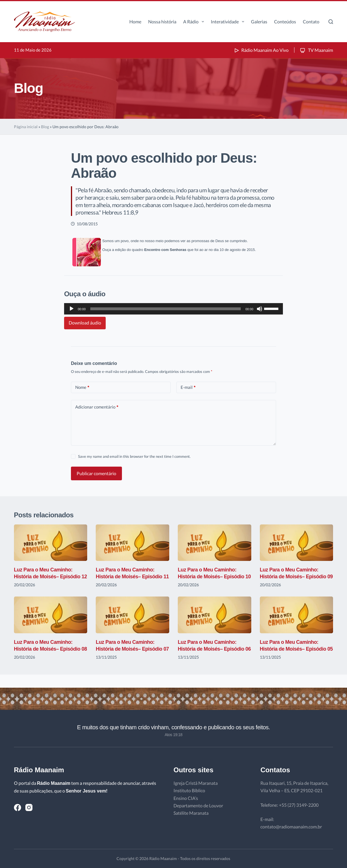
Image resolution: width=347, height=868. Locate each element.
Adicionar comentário (97, 407)
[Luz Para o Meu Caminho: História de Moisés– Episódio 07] (132, 622)
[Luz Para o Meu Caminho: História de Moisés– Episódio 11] (132, 543)
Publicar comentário (96, 473)
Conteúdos (285, 22)
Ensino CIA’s (186, 798)
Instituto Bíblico (189, 791)
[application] (173, 309)
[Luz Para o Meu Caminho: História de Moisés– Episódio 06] (215, 622)
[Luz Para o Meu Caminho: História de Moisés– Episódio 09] (297, 543)
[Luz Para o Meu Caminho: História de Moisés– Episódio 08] (51, 622)
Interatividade (229, 22)
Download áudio (85, 323)
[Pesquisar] (331, 22)
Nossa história (162, 22)
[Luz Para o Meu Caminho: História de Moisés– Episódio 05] (297, 622)
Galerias (259, 22)
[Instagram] (29, 807)
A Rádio (195, 22)
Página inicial (26, 127)
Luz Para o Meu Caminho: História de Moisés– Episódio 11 (129, 576)
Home (135, 22)
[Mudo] (260, 309)
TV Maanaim (316, 50)
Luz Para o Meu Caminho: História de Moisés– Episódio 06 (212, 656)
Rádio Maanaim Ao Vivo (261, 50)
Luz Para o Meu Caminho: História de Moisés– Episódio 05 (294, 656)
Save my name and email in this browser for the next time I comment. (134, 456)
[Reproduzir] (72, 309)
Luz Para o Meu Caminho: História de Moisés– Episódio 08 (48, 656)
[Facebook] (18, 807)
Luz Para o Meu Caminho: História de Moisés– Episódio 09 (294, 576)
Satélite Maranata (191, 813)
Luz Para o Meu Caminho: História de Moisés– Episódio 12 (48, 576)
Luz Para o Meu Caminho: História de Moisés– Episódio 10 (212, 576)
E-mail (188, 387)
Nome (82, 387)
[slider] (166, 309)
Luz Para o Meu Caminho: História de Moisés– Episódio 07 (129, 656)
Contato (311, 22)
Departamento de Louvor (198, 805)
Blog (45, 127)
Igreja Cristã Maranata (196, 783)
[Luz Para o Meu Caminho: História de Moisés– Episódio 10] (215, 543)
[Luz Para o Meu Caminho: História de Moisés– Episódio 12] (51, 543)
